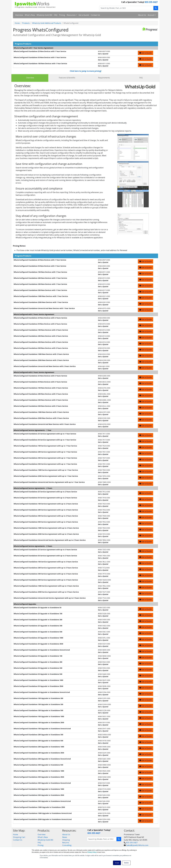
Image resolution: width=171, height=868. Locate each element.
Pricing (62, 15)
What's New (30, 15)
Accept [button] (117, 863)
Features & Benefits (67, 78)
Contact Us (95, 15)
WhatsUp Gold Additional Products (47, 23)
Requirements (104, 78)
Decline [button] (126, 863)
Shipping (66, 840)
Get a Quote (145, 53)
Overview (19, 15)
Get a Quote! (84, 15)
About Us (142, 15)
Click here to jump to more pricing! (86, 71)
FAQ (56, 15)
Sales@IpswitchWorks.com (137, 845)
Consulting (67, 845)
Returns (66, 843)
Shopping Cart (19, 837)
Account (151, 15)
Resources (71, 15)
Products (26, 23)
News (65, 837)
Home (17, 23)
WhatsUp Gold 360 (44, 15)
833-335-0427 (151, 2)
